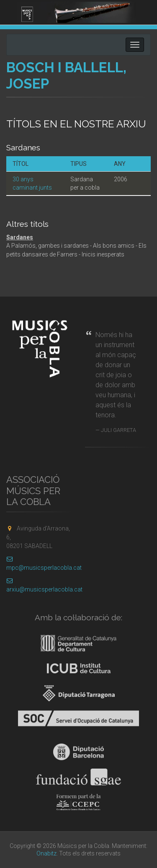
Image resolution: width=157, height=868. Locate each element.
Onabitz (46, 853)
